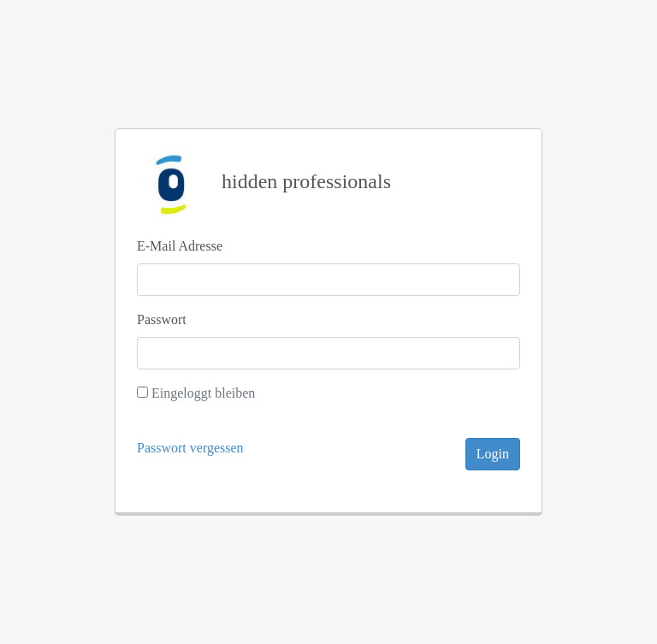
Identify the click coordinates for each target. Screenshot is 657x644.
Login (493, 454)
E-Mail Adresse (180, 246)
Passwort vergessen (190, 448)
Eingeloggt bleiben (203, 393)
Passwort (162, 319)
